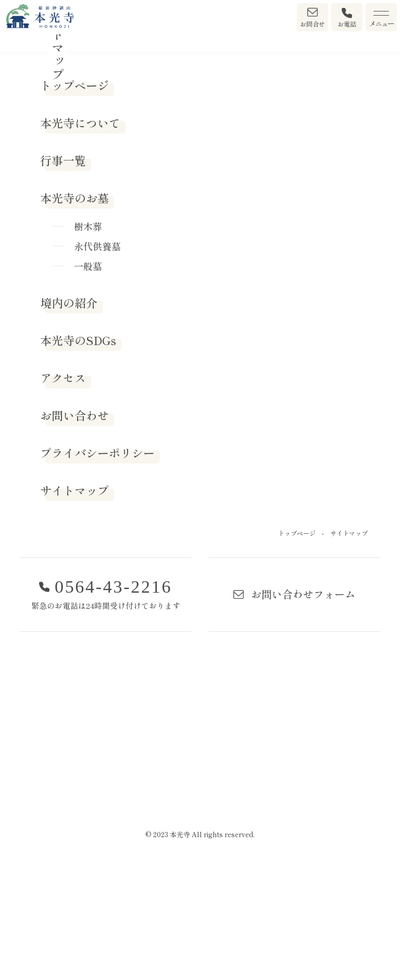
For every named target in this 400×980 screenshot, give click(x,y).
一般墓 (88, 377)
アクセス (63, 488)
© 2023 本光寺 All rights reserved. (200, 945)
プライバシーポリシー (97, 563)
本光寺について (80, 234)
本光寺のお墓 (74, 309)
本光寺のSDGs (78, 451)
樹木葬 (88, 337)
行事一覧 (63, 271)
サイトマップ (74, 601)
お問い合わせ (74, 526)
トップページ (74, 196)
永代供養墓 (97, 357)
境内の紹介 (69, 413)
